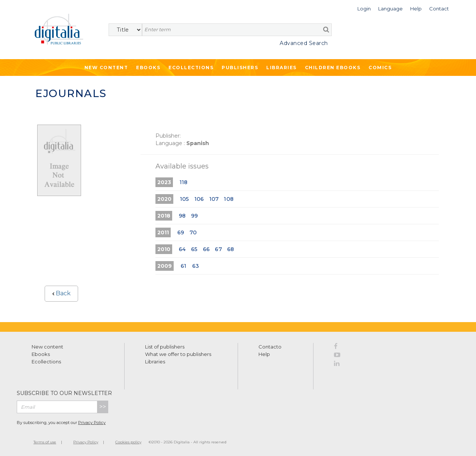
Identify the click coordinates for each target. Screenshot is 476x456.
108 (229, 199)
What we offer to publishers (178, 354)
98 (182, 216)
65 (194, 249)
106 (199, 199)
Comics (380, 68)
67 (218, 249)
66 (206, 249)
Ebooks (148, 68)
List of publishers (165, 347)
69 (181, 232)
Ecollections (191, 68)
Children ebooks (333, 68)
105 (185, 199)
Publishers (240, 68)
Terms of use (45, 442)
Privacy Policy (92, 423)
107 (214, 199)
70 (193, 232)
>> (103, 407)
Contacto (270, 347)
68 (231, 249)
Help (264, 354)
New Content (106, 68)
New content (47, 347)
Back (61, 293)
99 (194, 216)
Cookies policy (128, 442)
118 (184, 182)
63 (196, 266)
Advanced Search (304, 43)
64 (182, 249)
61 (184, 266)
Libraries (282, 68)
